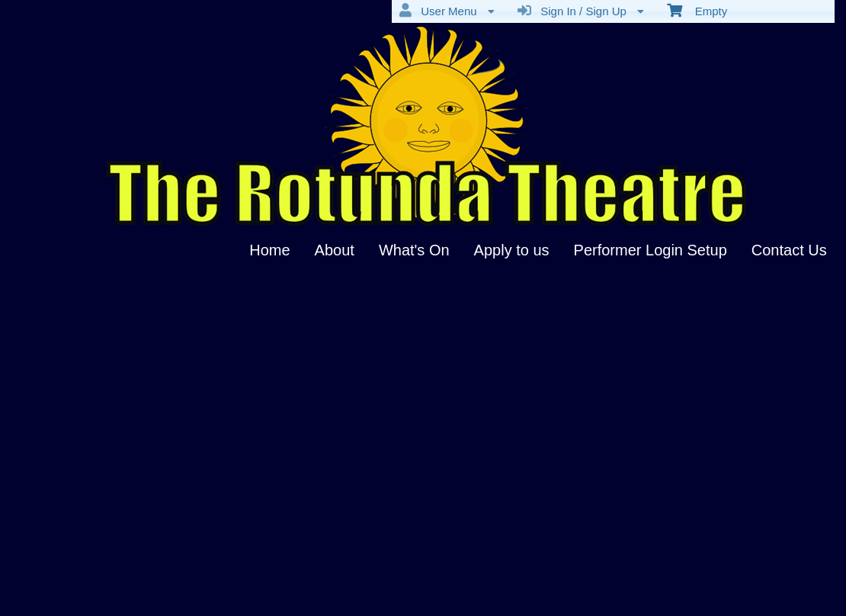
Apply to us (512, 250)
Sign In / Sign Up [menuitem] (581, 11)
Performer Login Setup (651, 250)
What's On (414, 250)
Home (269, 250)
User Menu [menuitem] (447, 11)
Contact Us (789, 250)
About (335, 250)
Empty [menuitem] (697, 10)
